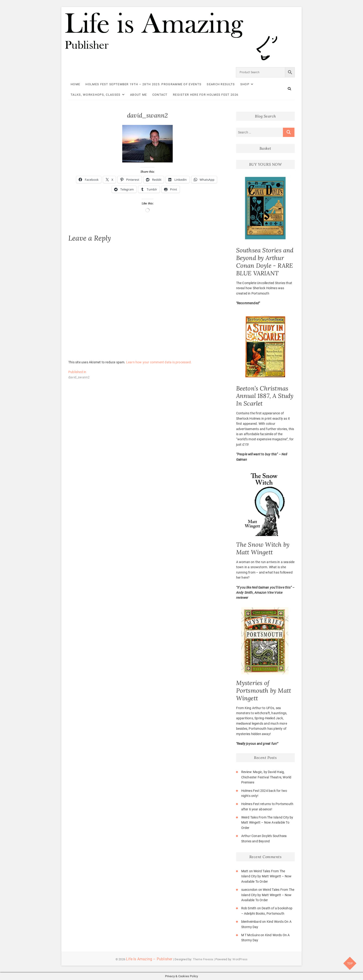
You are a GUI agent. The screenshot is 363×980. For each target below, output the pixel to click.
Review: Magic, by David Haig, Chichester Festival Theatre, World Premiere (266, 777)
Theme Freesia (203, 959)
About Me (138, 95)
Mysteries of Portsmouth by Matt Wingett (264, 690)
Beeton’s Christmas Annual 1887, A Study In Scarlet (265, 396)
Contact (160, 95)
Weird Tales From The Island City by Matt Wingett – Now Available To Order (267, 823)
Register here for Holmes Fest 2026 (206, 95)
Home (75, 84)
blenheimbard (251, 922)
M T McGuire (250, 935)
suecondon (249, 890)
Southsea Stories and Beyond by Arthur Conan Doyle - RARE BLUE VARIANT (265, 262)
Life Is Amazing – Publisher (149, 959)
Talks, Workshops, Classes (96, 95)
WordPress (240, 959)
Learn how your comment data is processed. (159, 362)
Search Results (221, 84)
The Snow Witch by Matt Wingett (263, 548)
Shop (245, 84)
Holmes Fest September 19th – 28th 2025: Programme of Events (143, 84)
